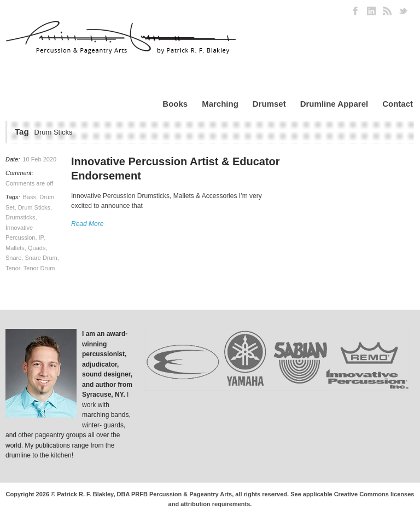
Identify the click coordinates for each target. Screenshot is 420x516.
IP (41, 237)
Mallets (15, 248)
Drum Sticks (34, 207)
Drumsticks (20, 217)
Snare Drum (41, 258)
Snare (13, 258)
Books (175, 104)
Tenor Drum (39, 268)
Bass (30, 197)
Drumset (269, 104)
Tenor (13, 268)
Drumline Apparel (334, 104)
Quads (37, 248)
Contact (398, 104)
